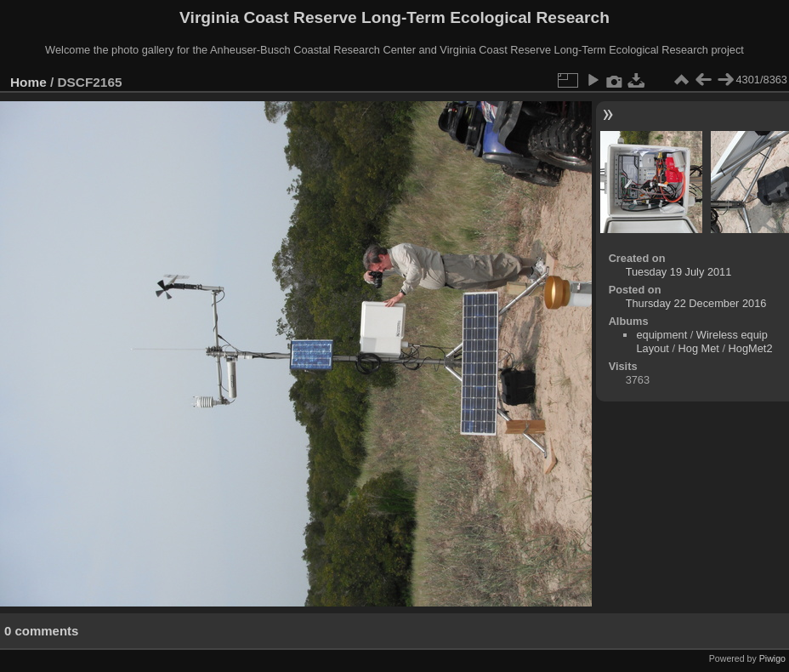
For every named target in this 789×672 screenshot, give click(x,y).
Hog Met (699, 348)
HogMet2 (751, 348)
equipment (661, 335)
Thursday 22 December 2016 (696, 303)
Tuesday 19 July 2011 (679, 272)
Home (28, 82)
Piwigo (772, 658)
